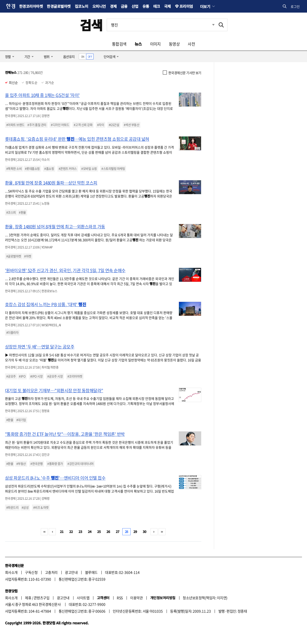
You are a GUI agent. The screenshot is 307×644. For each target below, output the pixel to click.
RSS (120, 598)
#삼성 (25, 508)
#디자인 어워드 (60, 125)
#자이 (101, 125)
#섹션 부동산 (131, 125)
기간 (27, 57)
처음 (44, 532)
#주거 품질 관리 (37, 125)
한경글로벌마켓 (59, 6)
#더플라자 (12, 333)
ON (83, 57)
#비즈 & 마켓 (41, 508)
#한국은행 (36, 464)
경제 (113, 6)
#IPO (22, 376)
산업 (135, 6)
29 (135, 532)
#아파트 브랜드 (15, 125)
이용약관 (136, 598)
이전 (52, 532)
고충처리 (51, 572)
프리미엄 (186, 6)
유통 (146, 6)
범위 (47, 57)
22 (71, 532)
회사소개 (11, 572)
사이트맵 (83, 598)
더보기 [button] (205, 6)
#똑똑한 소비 (14, 169)
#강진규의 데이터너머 (80, 464)
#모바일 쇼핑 (89, 169)
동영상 (174, 44)
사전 (191, 44)
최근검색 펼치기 (210, 25)
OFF (90, 57)
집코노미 (82, 6)
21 (62, 532)
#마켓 (28, 256)
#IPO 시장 (36, 376)
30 (145, 532)
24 (90, 532)
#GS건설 (114, 125)
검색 (91, 25)
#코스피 (11, 212)
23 (80, 532)
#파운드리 (12, 508)
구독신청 (31, 572)
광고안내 (71, 572)
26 (108, 532)
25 (99, 532)
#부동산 (21, 464)
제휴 (28, 598)
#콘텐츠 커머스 (68, 169)
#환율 (22, 212)
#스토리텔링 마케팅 (113, 169)
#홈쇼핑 (49, 169)
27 (118, 532)
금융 (124, 6)
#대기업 (21, 420)
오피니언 (99, 6)
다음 (154, 532)
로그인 (295, 6)
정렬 (8, 57)
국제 (167, 6)
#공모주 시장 (55, 376)
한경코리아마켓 (31, 6)
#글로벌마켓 (14, 256)
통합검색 (119, 44)
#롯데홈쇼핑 (32, 169)
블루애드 (91, 572)
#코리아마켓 (75, 376)
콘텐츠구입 (42, 598)
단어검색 (109, 57)
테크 (157, 6)
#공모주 (11, 376)
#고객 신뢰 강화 (83, 125)
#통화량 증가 (55, 464)
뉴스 (138, 44)
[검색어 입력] (161, 25)
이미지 (155, 44)
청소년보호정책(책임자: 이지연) (205, 598)
